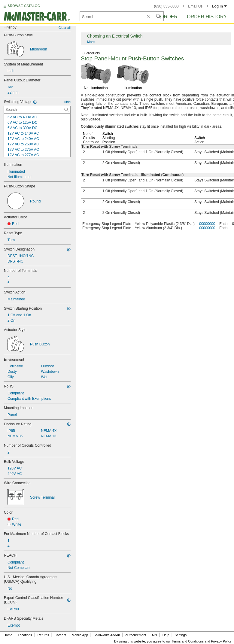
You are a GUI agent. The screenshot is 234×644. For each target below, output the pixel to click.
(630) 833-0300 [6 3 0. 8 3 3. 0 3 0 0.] (166, 6)
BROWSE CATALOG (24, 6)
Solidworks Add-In (107, 635)
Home (8, 635)
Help (166, 635)
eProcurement (136, 635)
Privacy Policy (221, 641)
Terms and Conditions (188, 641)
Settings (181, 635)
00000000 (207, 224)
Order (169, 17)
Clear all (65, 28)
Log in (219, 6)
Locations (25, 635)
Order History (207, 17)
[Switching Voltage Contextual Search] (37, 110)
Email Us (195, 6)
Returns (43, 635)
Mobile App (80, 635)
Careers (60, 635)
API (154, 635)
